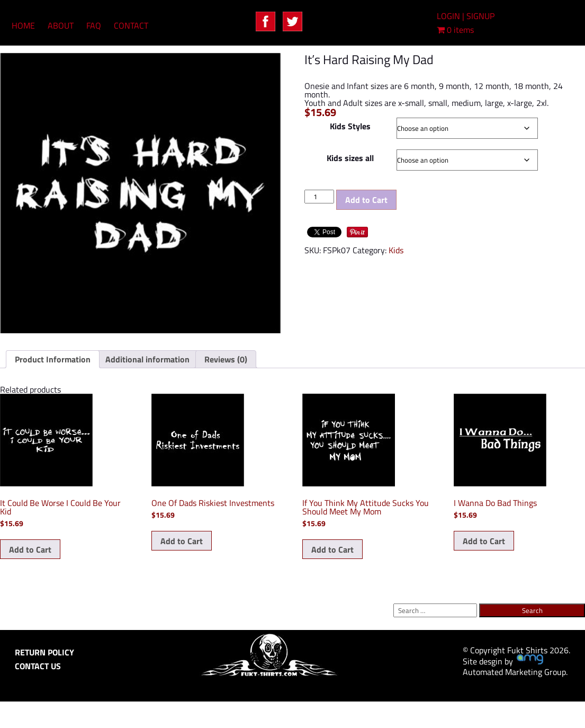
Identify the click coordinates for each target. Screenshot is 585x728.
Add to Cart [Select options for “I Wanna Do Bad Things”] (484, 541)
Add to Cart (366, 200)
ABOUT (61, 25)
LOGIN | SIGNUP (466, 16)
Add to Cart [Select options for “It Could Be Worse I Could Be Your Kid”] (30, 549)
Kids (396, 250)
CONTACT (131, 25)
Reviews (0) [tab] (226, 359)
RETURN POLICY (44, 652)
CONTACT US (38, 666)
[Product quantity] (319, 197)
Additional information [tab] (147, 359)
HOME (23, 25)
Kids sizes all (350, 158)
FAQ (94, 25)
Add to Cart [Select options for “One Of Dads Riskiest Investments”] (182, 541)
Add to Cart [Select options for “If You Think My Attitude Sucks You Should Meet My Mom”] (332, 549)
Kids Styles (350, 126)
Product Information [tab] (53, 359)
